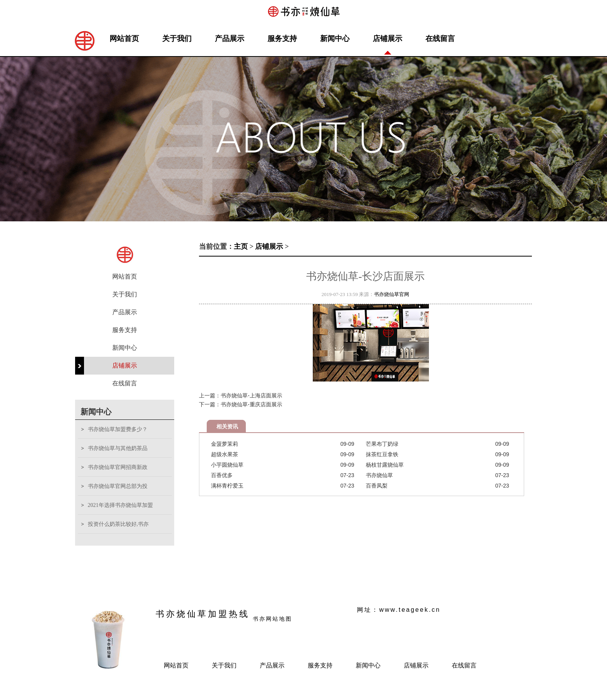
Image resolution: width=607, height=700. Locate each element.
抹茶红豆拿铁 (382, 454)
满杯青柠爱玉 (227, 486)
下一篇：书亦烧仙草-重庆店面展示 (241, 404)
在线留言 (440, 39)
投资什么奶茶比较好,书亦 (118, 524)
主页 (241, 246)
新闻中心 (335, 39)
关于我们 (177, 39)
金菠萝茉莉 (225, 444)
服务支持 (282, 39)
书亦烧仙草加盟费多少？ (118, 429)
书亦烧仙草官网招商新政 (118, 467)
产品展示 (230, 39)
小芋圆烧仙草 (227, 465)
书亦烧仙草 (379, 475)
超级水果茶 (225, 454)
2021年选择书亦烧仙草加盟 (120, 505)
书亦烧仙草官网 (392, 294)
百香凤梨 (377, 486)
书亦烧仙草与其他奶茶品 (118, 448)
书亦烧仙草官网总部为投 (118, 486)
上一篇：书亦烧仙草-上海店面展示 (241, 395)
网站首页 (124, 39)
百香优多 (222, 475)
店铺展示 (388, 39)
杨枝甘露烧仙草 (385, 465)
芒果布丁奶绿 (382, 444)
